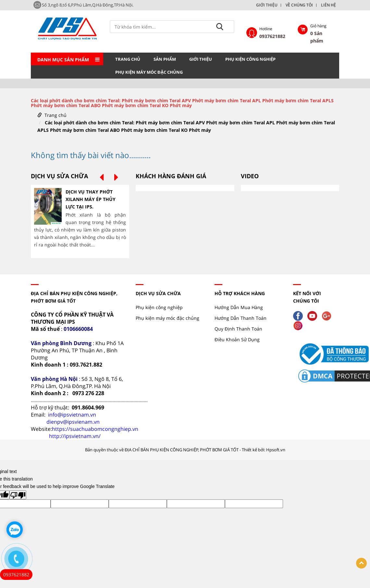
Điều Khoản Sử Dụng (237, 339)
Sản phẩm (165, 59)
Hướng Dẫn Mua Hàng (239, 307)
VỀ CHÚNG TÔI (299, 5)
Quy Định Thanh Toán (238, 329)
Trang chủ (128, 59)
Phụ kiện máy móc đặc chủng (149, 72)
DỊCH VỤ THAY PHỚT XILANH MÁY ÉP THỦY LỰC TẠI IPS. (91, 199)
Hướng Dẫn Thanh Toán (240, 318)
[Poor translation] (18, 495)
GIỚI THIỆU (267, 5)
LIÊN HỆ (328, 5)
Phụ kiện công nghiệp (250, 59)
